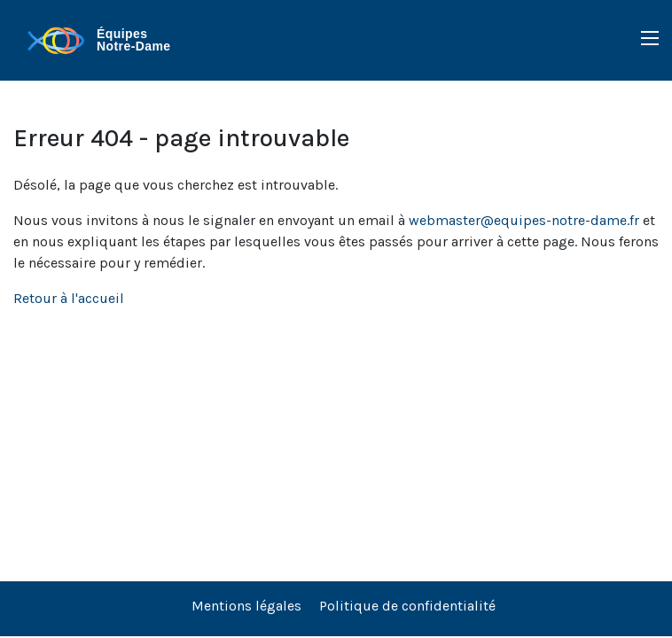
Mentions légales (246, 606)
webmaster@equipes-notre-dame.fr (524, 220)
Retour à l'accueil (69, 298)
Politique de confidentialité (407, 606)
